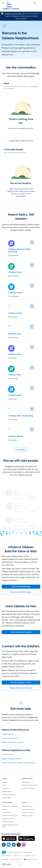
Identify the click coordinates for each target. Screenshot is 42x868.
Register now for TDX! (13, 14)
